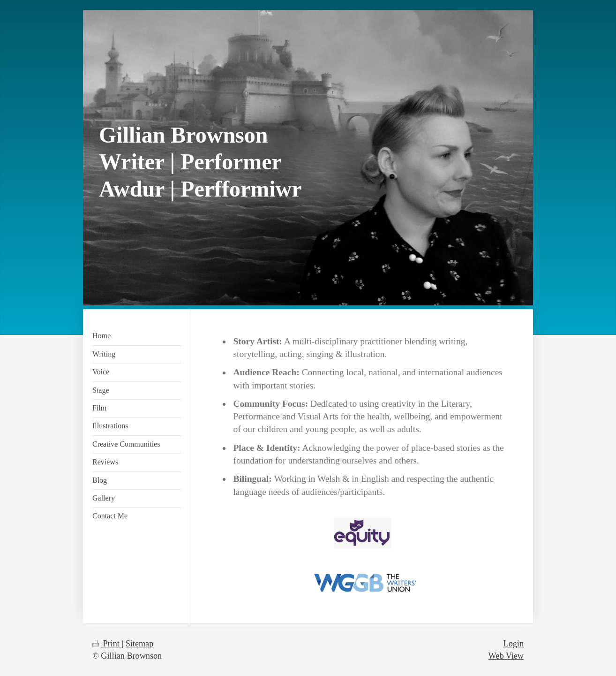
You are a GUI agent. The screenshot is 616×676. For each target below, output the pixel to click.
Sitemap (140, 644)
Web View (506, 656)
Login (514, 644)
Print (107, 644)
